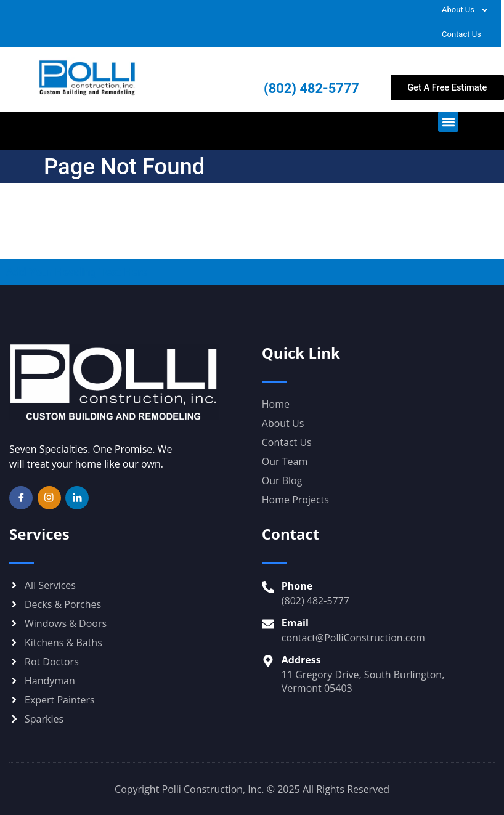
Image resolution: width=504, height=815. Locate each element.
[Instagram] (49, 498)
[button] (448, 122)
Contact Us (461, 34)
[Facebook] (21, 498)
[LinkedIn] (77, 498)
